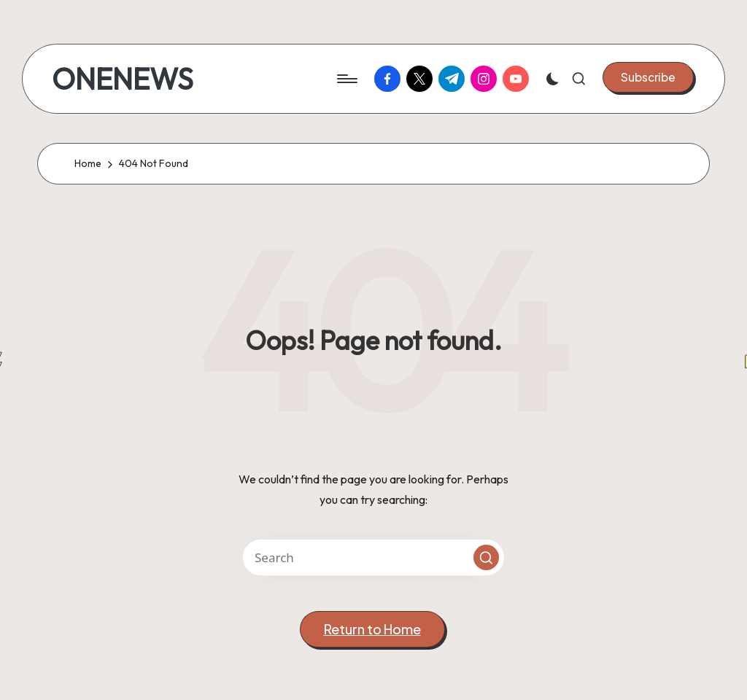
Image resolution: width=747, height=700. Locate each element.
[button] (648, 77)
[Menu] (346, 79)
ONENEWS (123, 79)
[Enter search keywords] (373, 557)
